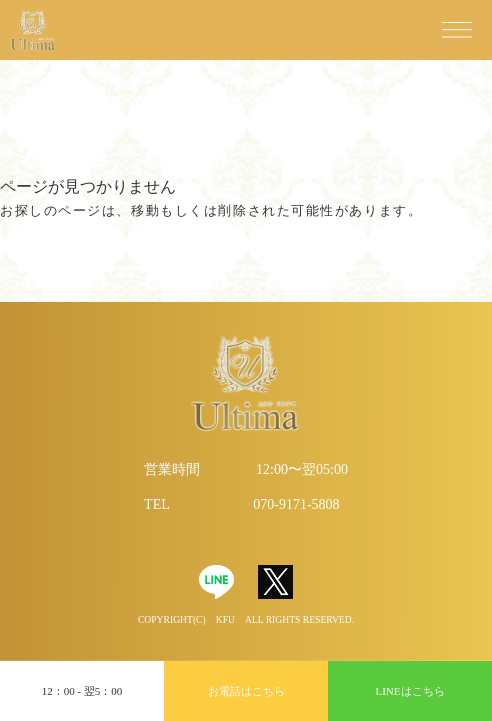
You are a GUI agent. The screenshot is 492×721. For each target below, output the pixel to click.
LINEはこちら (409, 691)
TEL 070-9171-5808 (241, 504)
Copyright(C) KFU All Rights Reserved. (246, 619)
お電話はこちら (246, 691)
